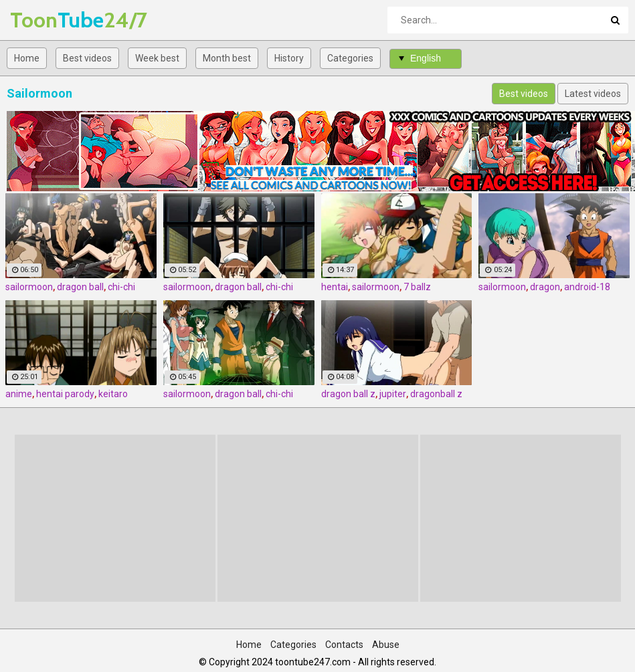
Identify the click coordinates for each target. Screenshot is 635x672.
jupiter (393, 394)
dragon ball (80, 287)
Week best (157, 58)
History (289, 58)
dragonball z (436, 394)
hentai (335, 287)
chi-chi (121, 287)
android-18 (587, 287)
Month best (227, 58)
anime (19, 394)
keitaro (113, 394)
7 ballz (417, 287)
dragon (545, 287)
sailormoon (29, 287)
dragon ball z (348, 394)
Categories (350, 58)
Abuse (386, 645)
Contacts (344, 645)
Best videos (87, 58)
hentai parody (65, 394)
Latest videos (593, 94)
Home (27, 58)
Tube (45, 20)
